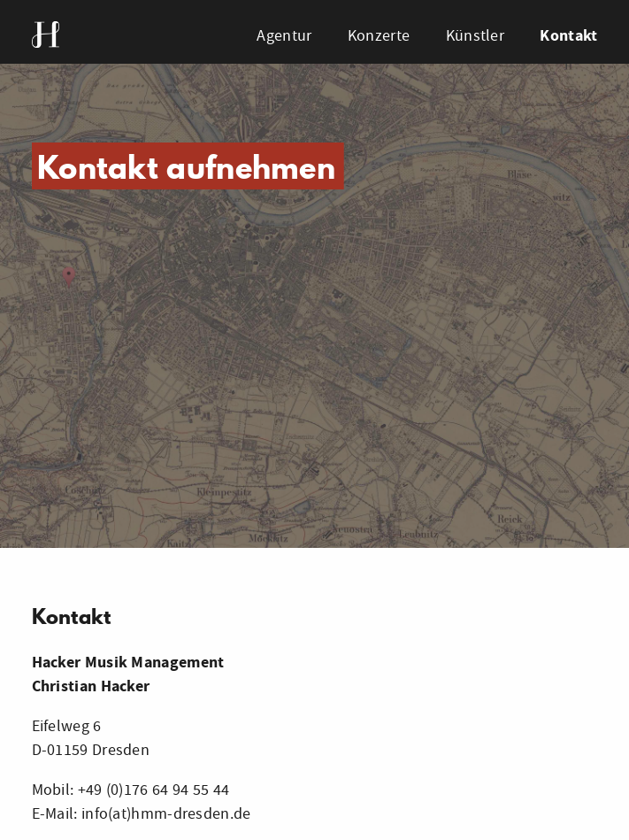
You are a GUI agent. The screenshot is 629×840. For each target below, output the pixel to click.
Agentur (284, 36)
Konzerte (379, 36)
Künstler (475, 36)
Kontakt (568, 35)
